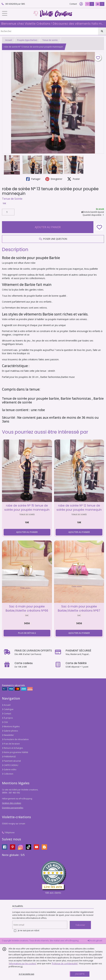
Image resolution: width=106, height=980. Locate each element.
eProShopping (72, 941)
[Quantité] (8, 212)
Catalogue (8, 709)
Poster (74, 179)
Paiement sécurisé (11, 761)
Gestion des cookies (12, 803)
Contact (73, 4)
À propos (7, 718)
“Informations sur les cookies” (23, 964)
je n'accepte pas (26, 974)
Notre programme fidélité (15, 752)
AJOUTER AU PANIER (48, 227)
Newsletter (8, 735)
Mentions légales (11, 726)
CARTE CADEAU (10, 765)
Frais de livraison (11, 744)
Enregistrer (54, 179)
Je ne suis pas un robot (29, 930)
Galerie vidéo (9, 769)
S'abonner (80, 925)
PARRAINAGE (9, 757)
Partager (33, 179)
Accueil (9, 40)
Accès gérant (95, 941)
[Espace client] (81, 4)
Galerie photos (10, 731)
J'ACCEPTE (80, 974)
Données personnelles (13, 808)
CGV (5, 722)
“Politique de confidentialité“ (65, 964)
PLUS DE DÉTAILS (27, 633)
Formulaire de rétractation (15, 739)
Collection (8, 774)
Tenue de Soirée (12, 199)
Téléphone (8, 833)
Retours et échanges (12, 748)
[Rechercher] (102, 31)
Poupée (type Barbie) (27, 40)
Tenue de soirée (50, 40)
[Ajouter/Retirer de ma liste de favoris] (99, 227)
